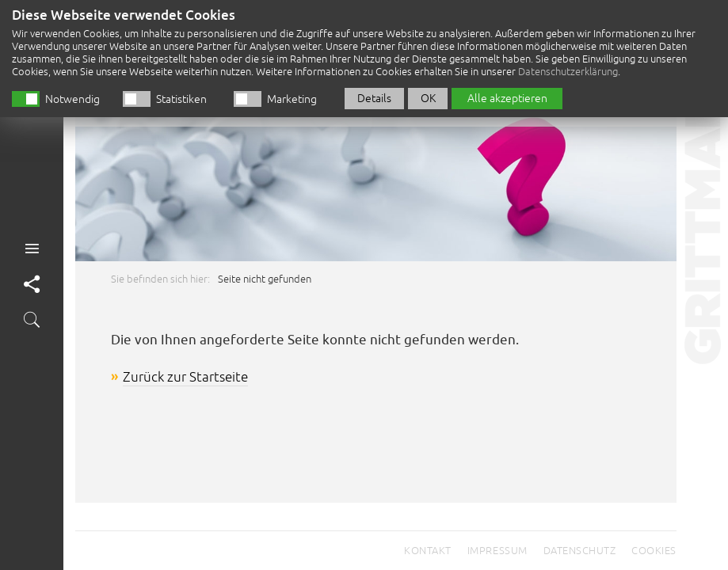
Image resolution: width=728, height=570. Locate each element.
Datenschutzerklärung (568, 66)
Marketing (292, 93)
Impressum (497, 551)
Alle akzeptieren (507, 92)
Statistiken (181, 93)
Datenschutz (580, 551)
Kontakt (428, 551)
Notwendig (72, 93)
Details (374, 92)
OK (428, 92)
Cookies (654, 551)
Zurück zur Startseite (185, 377)
